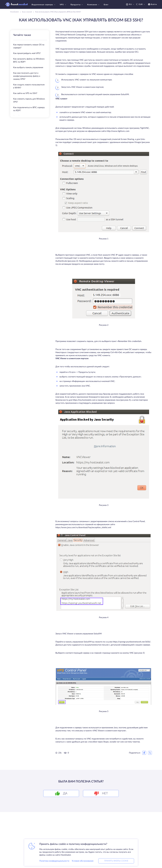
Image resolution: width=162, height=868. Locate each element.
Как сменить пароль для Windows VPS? (29, 100)
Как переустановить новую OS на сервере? (29, 46)
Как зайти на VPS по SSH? (25, 93)
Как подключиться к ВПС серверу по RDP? (29, 109)
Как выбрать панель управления (28, 67)
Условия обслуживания (83, 861)
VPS (63, 5)
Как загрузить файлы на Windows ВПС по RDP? (29, 60)
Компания (94, 5)
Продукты (77, 5)
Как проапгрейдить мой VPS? (27, 53)
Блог (106, 5)
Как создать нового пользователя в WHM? (29, 86)
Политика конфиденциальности (54, 861)
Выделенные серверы (44, 5)
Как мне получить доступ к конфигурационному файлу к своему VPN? (27, 76)
